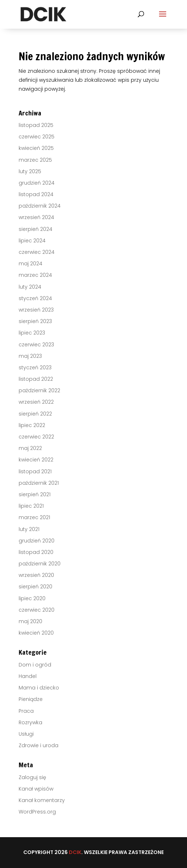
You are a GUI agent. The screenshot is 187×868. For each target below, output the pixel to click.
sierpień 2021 (35, 494)
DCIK (75, 852)
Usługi (26, 734)
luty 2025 (30, 171)
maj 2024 (30, 264)
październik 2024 (40, 206)
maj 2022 (30, 448)
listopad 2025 (36, 125)
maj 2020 (30, 621)
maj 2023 (30, 356)
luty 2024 (30, 287)
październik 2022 (39, 390)
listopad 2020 (36, 552)
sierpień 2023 (35, 321)
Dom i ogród (35, 665)
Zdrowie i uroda (39, 745)
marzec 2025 (35, 160)
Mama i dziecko (39, 688)
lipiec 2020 (32, 598)
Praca (26, 711)
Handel (28, 676)
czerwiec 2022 (36, 437)
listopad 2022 (36, 379)
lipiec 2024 (32, 241)
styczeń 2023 (35, 367)
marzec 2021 (34, 517)
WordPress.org (37, 812)
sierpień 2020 (35, 587)
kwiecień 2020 (36, 633)
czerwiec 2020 (37, 610)
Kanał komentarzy (42, 800)
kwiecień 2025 (36, 148)
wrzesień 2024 (36, 217)
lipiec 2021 (31, 506)
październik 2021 (39, 483)
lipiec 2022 (32, 425)
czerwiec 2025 (37, 137)
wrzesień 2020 (36, 575)
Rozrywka (30, 722)
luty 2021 (29, 529)
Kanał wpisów (36, 789)
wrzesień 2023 (36, 310)
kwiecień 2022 (36, 460)
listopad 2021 (35, 471)
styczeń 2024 (35, 298)
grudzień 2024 (37, 183)
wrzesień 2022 (36, 402)
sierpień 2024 (35, 229)
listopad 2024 (36, 194)
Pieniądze (31, 699)
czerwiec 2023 (36, 345)
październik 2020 (40, 564)
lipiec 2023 (32, 333)
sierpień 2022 (35, 414)
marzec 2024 (35, 275)
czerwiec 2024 (37, 252)
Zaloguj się (32, 777)
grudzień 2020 (37, 541)
